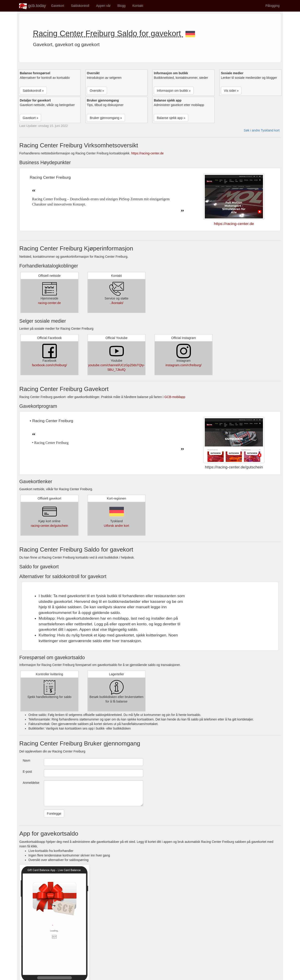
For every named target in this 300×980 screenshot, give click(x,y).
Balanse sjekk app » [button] (171, 118)
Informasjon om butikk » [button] (174, 91)
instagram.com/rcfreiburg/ (184, 365)
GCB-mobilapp (175, 397)
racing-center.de (49, 303)
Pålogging (272, 6)
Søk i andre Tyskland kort (262, 130)
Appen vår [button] (103, 6)
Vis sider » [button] (231, 91)
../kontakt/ (116, 303)
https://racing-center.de (147, 153)
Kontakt (138, 6)
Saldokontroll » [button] (33, 91)
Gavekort (58, 6)
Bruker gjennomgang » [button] (106, 118)
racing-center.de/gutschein (49, 526)
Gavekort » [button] (30, 118)
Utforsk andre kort (116, 526)
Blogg (122, 6)
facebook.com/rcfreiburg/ (49, 365)
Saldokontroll (80, 6)
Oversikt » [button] (97, 91)
